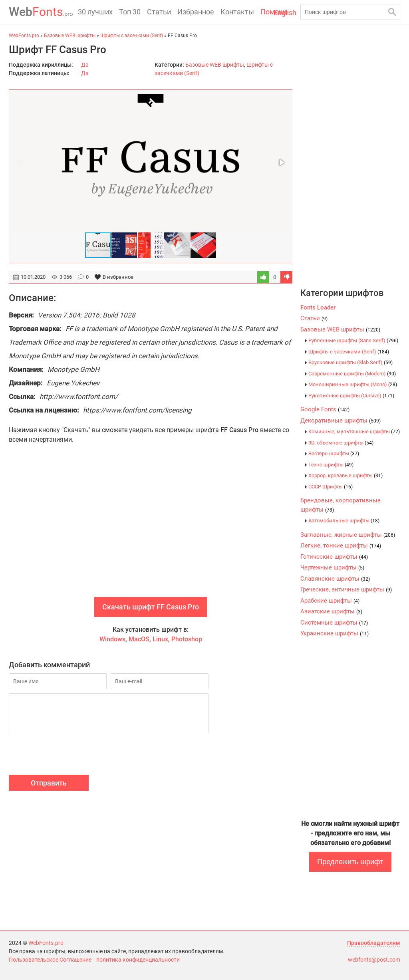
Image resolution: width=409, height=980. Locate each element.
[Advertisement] (151, 529)
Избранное (196, 12)
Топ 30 (130, 12)
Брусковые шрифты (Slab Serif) (350, 362)
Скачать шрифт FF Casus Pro (151, 607)
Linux (160, 639)
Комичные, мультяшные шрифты (354, 431)
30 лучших (95, 12)
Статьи (159, 12)
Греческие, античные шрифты (346, 589)
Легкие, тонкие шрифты (341, 546)
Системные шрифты (334, 623)
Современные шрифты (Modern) (352, 374)
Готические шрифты (334, 557)
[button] (281, 163)
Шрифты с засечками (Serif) (349, 352)
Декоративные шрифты (341, 421)
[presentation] (69, 755)
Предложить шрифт (350, 862)
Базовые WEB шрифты (215, 65)
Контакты (237, 12)
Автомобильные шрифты (344, 521)
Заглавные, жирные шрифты (348, 535)
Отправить (49, 783)
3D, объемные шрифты (341, 443)
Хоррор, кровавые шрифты (345, 475)
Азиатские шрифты (331, 611)
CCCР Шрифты (331, 487)
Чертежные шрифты (332, 567)
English (285, 13)
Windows (112, 639)
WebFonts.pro (46, 943)
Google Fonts (325, 409)
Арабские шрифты (330, 601)
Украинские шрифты (335, 633)
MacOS (139, 639)
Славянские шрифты (335, 579)
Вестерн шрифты (334, 453)
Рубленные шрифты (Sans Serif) (353, 340)
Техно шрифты (331, 465)
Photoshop (187, 639)
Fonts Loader (318, 307)
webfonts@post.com (374, 960)
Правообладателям (374, 943)
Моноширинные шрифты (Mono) (353, 384)
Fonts (41, 12)
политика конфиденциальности (138, 960)
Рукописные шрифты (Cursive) (351, 396)
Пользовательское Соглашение (50, 960)
